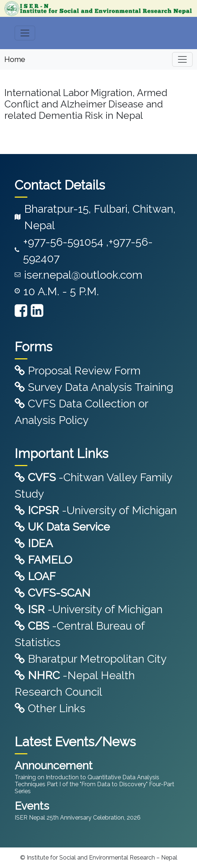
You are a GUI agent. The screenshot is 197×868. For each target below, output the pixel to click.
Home (15, 59)
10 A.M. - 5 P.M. (61, 291)
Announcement (54, 766)
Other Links (50, 708)
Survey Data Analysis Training (94, 387)
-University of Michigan (96, 510)
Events (32, 806)
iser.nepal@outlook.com (83, 275)
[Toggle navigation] (25, 33)
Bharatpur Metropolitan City (91, 659)
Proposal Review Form (78, 371)
